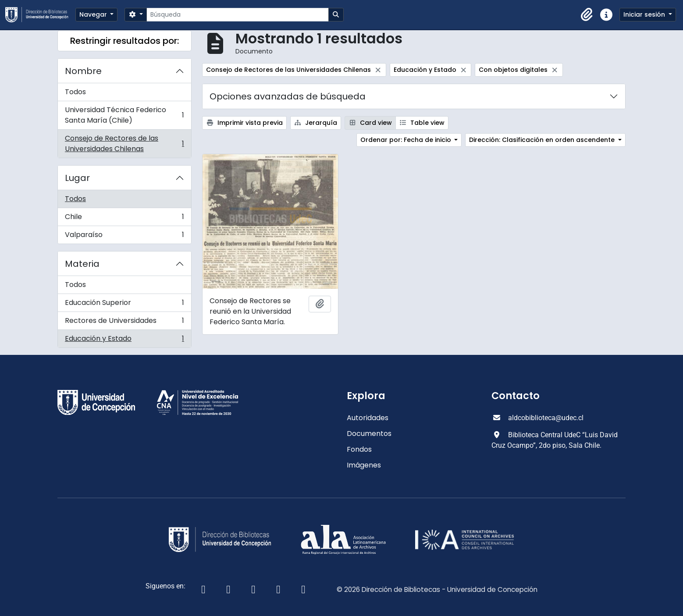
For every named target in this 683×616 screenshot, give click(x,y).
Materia (82, 264)
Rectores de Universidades (124, 323)
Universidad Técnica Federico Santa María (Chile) (124, 115)
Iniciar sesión (645, 14)
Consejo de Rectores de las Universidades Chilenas (124, 143)
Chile (124, 219)
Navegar (94, 14)
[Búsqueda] (237, 15)
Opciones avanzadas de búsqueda (288, 96)
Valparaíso (124, 237)
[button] (587, 15)
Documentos (369, 434)
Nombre (83, 71)
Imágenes (364, 465)
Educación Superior (124, 305)
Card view (370, 123)
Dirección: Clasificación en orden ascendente (543, 140)
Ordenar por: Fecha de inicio (407, 140)
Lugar (77, 178)
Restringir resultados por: (125, 41)
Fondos (359, 449)
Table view (422, 123)
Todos (75, 92)
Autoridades (368, 418)
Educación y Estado (124, 340)
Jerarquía (316, 123)
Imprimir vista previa (244, 123)
